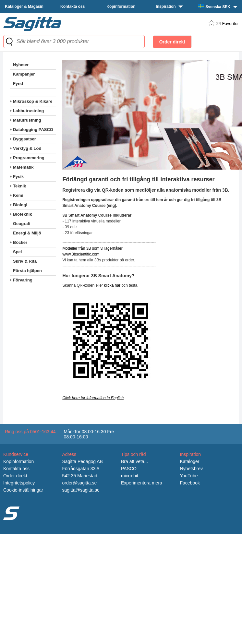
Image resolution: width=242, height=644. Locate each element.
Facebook (190, 483)
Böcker (20, 242)
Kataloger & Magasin (24, 6)
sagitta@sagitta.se (81, 490)
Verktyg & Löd (27, 148)
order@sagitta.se (80, 483)
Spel (17, 252)
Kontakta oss (73, 6)
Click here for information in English (93, 398)
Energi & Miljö (27, 233)
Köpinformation (121, 6)
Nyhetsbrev (192, 469)
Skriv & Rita (25, 261)
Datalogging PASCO (33, 130)
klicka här (112, 285)
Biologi (20, 205)
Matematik (23, 167)
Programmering (29, 158)
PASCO (129, 469)
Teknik (19, 186)
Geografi (22, 224)
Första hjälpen (27, 271)
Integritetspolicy (19, 483)
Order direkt (15, 476)
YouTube (189, 476)
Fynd (18, 83)
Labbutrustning (28, 111)
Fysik (18, 177)
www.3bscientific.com (81, 254)
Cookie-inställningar (23, 490)
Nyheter (21, 65)
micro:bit (130, 476)
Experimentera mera (142, 483)
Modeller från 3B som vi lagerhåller (92, 248)
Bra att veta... (134, 461)
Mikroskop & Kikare (33, 101)
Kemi (18, 195)
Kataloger (190, 461)
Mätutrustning (27, 120)
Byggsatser (24, 139)
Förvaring (23, 280)
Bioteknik (23, 214)
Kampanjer (24, 74)
